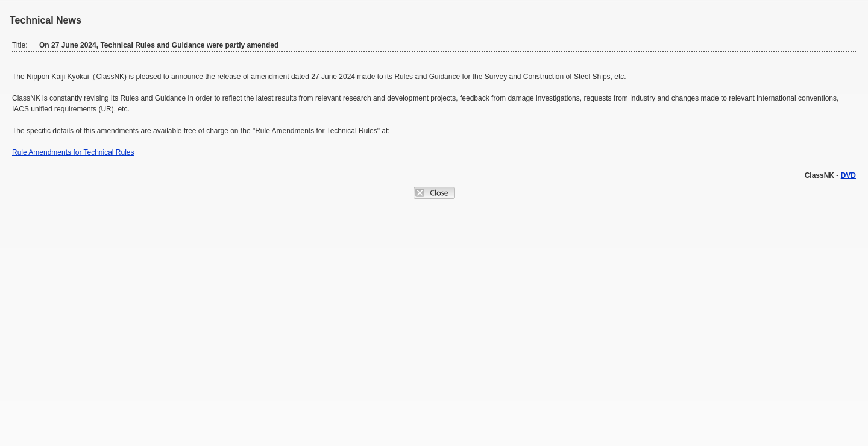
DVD (848, 175)
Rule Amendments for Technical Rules (73, 152)
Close (434, 193)
